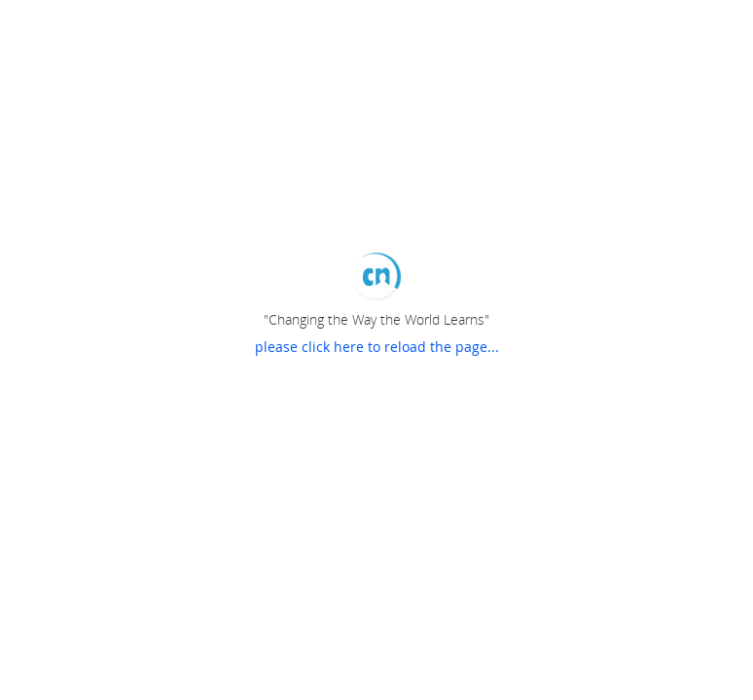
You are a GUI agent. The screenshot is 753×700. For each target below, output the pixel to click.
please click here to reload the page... (377, 347)
